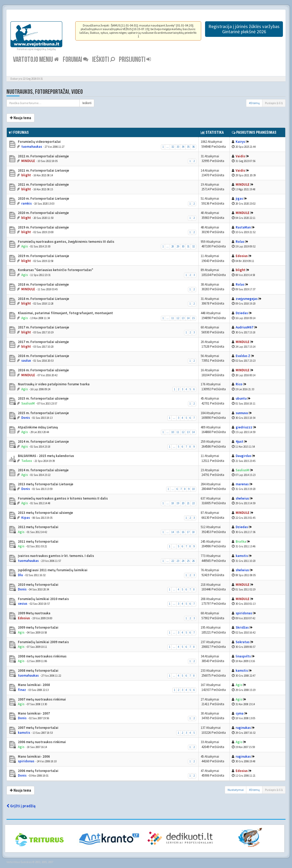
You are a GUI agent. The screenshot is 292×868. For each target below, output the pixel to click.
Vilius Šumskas (22, 862)
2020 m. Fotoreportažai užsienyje (43, 213)
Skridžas (242, 627)
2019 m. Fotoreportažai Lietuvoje (43, 256)
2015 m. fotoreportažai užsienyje (43, 398)
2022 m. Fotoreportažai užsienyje (43, 156)
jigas (239, 199)
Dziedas (242, 313)
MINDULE (28, 161)
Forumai (76, 60)
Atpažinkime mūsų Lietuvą (38, 427)
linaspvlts (243, 656)
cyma (240, 713)
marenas (242, 484)
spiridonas (244, 613)
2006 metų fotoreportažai (38, 771)
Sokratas (243, 642)
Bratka (241, 541)
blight (26, 175)
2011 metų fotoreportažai (38, 541)
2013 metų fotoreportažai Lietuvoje (45, 484)
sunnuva (242, 413)
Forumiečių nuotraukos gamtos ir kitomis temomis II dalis (62, 498)
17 (188, 532)
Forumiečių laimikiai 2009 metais (43, 642)
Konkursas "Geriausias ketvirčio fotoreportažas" (55, 270)
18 (173, 503)
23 (178, 561)
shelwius (242, 498)
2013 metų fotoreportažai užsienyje (45, 513)
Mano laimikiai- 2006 (33, 756)
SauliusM (28, 403)
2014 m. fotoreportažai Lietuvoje (43, 442)
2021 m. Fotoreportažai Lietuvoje (43, 170)
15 (193, 318)
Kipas (26, 518)
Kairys (240, 142)
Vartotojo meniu (36, 60)
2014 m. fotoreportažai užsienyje (43, 470)
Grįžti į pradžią (21, 806)
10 (173, 432)
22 (193, 503)
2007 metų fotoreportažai (38, 728)
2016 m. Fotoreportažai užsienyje (43, 370)
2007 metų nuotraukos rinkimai (42, 699)
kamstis (242, 556)
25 (188, 561)
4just (239, 442)
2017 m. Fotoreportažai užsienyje (43, 342)
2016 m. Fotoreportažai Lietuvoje (43, 356)
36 (193, 147)
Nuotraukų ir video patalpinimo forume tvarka (53, 384)
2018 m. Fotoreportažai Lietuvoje (43, 299)
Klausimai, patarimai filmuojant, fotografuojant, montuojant (65, 313)
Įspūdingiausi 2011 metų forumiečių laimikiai (52, 570)
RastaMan (243, 227)
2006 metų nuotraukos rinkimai (42, 742)
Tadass (27, 461)
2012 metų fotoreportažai (38, 527)
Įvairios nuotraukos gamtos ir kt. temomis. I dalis (56, 556)
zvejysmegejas (247, 299)
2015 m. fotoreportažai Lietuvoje (43, 413)
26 (193, 561)
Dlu (20, 575)
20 (183, 503)
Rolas (240, 242)
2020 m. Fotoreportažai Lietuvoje (43, 199)
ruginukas (243, 728)
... (168, 147)
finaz (22, 690)
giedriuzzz (244, 427)
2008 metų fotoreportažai (38, 671)
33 (178, 147)
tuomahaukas (32, 147)
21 (188, 503)
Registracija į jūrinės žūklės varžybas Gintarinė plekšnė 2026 (244, 29)
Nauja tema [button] (21, 118)
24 (183, 561)
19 (178, 503)
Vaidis (240, 156)
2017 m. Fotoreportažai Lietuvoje (43, 327)
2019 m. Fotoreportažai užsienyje (43, 227)
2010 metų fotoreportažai (38, 585)
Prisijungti (135, 60)
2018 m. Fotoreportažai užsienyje (43, 284)
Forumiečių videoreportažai (39, 142)
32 (173, 147)
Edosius (242, 256)
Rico (239, 384)
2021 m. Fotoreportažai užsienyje (43, 184)
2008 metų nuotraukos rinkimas (42, 656)
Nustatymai (236, 790)
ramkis (26, 203)
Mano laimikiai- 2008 (33, 685)
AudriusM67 (245, 327)
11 (173, 318)
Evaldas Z (243, 356)
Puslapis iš (274, 103)
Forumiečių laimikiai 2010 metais (43, 599)
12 (178, 318)
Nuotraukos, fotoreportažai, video (45, 92)
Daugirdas (243, 456)
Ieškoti (104, 60)
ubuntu (241, 398)
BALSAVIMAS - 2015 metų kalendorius (46, 456)
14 (188, 318)
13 (183, 318)
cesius (23, 604)
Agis (25, 246)
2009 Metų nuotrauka (34, 613)
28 (173, 246)
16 (183, 532)
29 (178, 246)
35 (188, 147)
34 (183, 147)
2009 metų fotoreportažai (38, 627)
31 (188, 246)
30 (183, 246)
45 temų (254, 103)
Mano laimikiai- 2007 (33, 713)
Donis (26, 418)
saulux (26, 361)
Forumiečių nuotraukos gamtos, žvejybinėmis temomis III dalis (66, 242)
